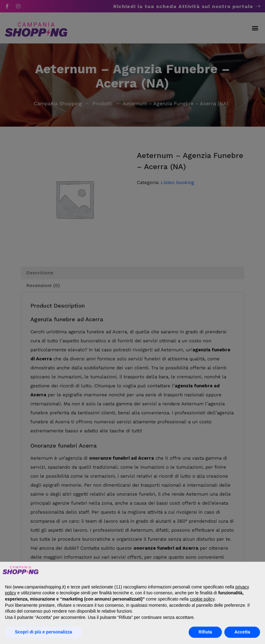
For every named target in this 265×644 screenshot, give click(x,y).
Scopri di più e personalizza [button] (43, 632)
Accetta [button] (242, 632)
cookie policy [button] (202, 599)
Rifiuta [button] (205, 632)
